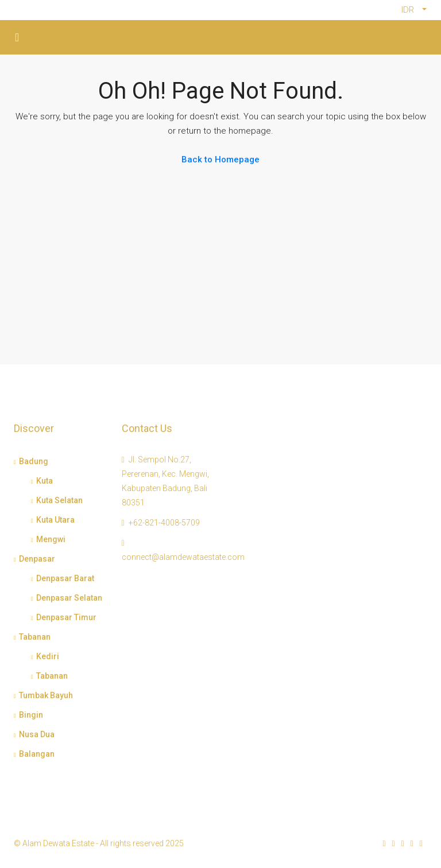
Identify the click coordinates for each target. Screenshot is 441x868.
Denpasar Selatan (69, 598)
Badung (34, 461)
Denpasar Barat (65, 578)
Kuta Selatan (59, 500)
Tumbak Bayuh (46, 695)
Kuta (45, 481)
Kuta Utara (55, 520)
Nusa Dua (37, 734)
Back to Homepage (220, 159)
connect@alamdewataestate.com (183, 557)
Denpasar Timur (66, 617)
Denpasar (37, 559)
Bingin (31, 715)
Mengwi (51, 539)
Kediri (48, 656)
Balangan (37, 754)
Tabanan (35, 637)
